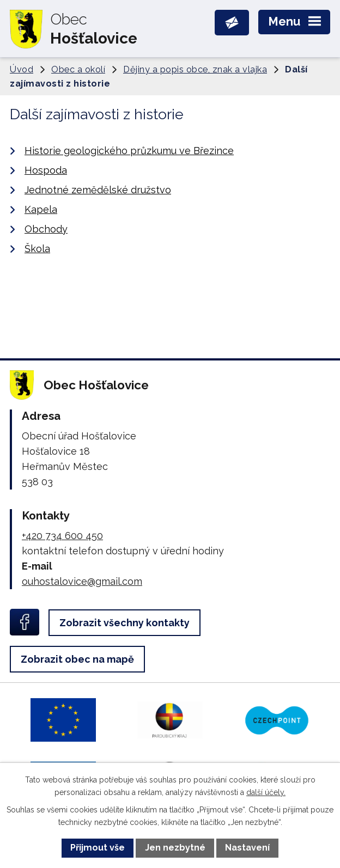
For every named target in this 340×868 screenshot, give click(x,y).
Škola (37, 249)
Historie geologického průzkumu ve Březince (129, 151)
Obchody (46, 229)
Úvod (22, 69)
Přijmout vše (98, 848)
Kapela (41, 209)
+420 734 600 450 (62, 536)
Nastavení (247, 848)
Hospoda (46, 170)
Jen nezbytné (175, 848)
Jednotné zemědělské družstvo (98, 190)
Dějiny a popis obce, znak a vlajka (195, 69)
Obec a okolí (78, 69)
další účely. (266, 792)
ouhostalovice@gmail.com (82, 581)
